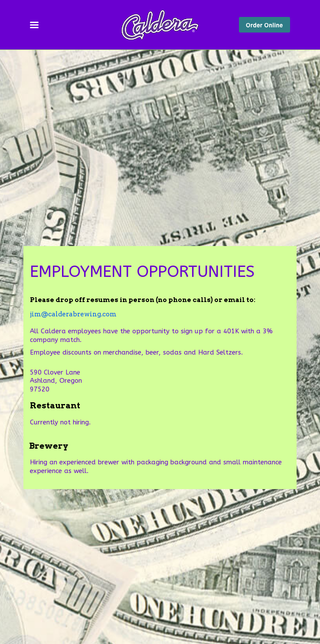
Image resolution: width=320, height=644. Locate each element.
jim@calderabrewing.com (73, 314)
